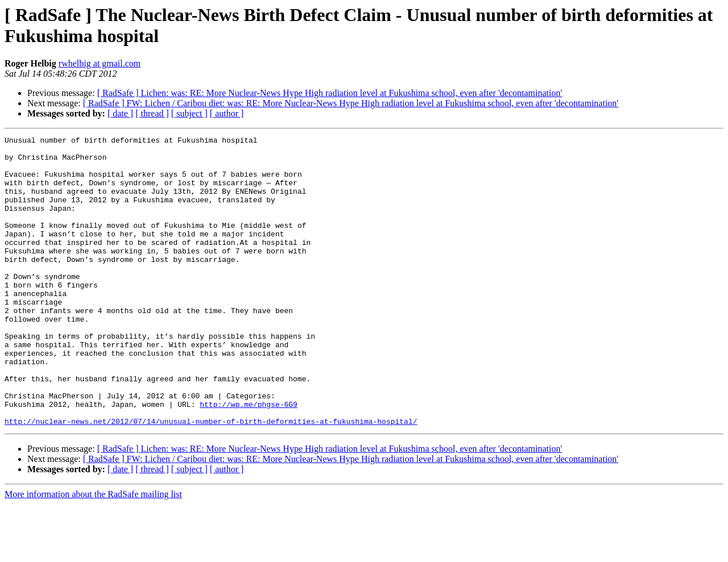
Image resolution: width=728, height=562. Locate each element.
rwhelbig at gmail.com (100, 63)
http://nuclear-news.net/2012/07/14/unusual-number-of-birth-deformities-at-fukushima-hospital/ (211, 479)
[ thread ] (152, 113)
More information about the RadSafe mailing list (93, 552)
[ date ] (120, 113)
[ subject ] (189, 113)
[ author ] (227, 113)
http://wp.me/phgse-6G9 (249, 459)
